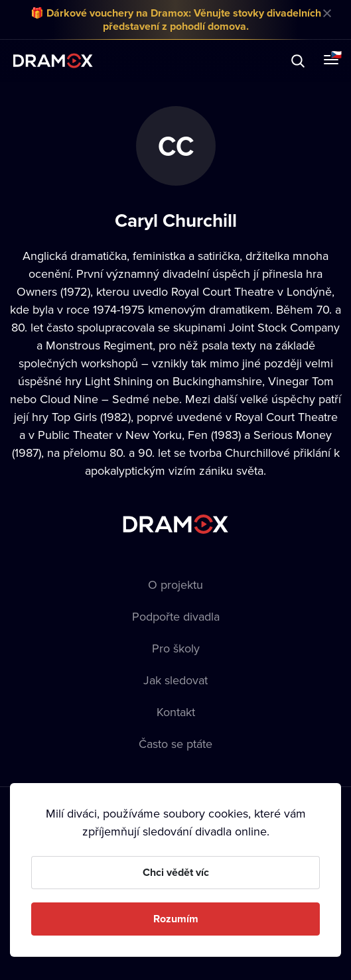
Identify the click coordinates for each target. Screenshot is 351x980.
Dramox (53, 61)
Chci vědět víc (176, 872)
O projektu (175, 584)
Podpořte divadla (176, 616)
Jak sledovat (175, 680)
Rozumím (176, 919)
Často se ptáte (175, 744)
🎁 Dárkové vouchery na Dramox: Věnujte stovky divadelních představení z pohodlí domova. (176, 20)
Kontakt (176, 712)
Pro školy (176, 648)
